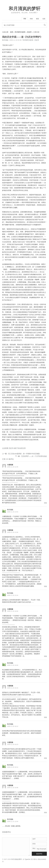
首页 (12, 32)
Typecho (28, 859)
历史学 (29, 32)
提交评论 (39, 854)
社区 (44, 19)
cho (43, 859)
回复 (45, 503)
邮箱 (34, 844)
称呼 (34, 839)
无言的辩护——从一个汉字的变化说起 (34, 456)
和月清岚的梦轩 (25, 9)
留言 (38, 19)
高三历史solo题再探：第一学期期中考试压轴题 (24, 454)
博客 (25, 19)
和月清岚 (5, 40)
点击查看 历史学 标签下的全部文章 (14, 448)
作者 (31, 19)
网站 (34, 848)
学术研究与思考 (20, 32)
